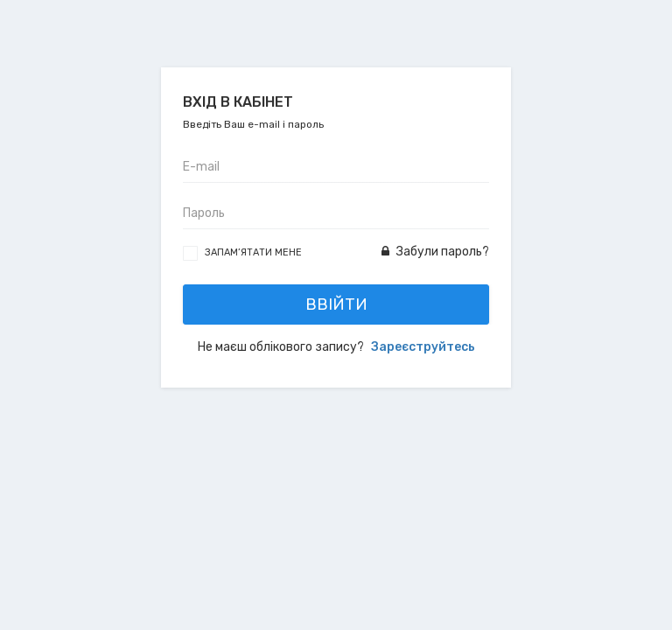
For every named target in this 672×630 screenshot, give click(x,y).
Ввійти (336, 304)
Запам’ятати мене (253, 252)
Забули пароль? (435, 252)
